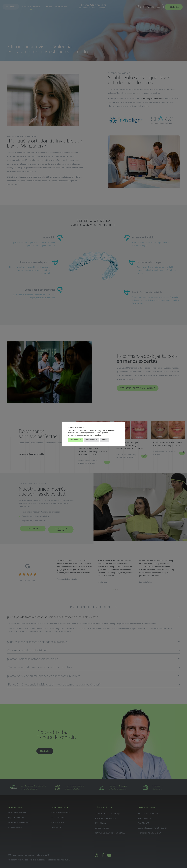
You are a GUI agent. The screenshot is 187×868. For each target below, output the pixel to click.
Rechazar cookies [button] (91, 440)
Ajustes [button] (104, 440)
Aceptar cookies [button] (76, 440)
